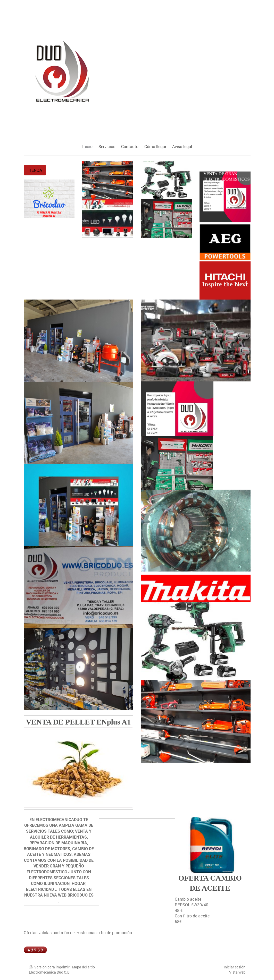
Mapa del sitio (83, 967)
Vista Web (237, 972)
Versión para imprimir (50, 967)
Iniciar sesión (235, 967)
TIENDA (35, 170)
